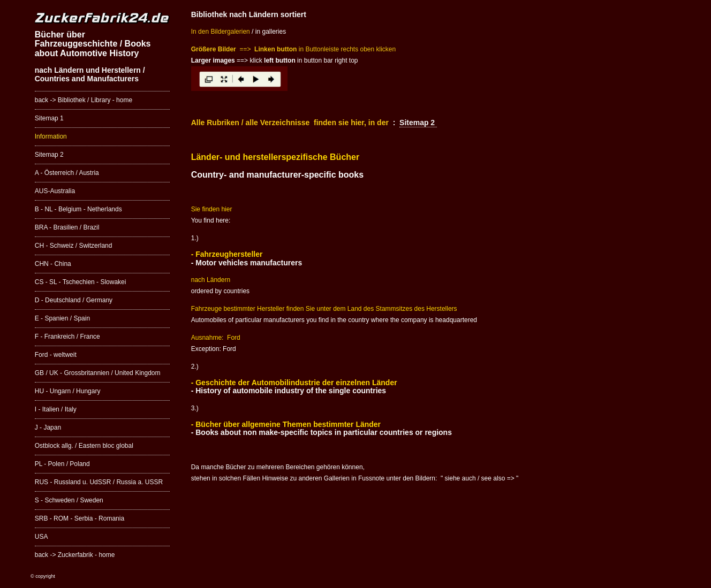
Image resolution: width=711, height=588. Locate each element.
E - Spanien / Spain (62, 318)
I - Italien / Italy (56, 409)
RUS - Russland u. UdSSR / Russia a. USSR (99, 482)
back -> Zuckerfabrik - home (75, 555)
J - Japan (48, 427)
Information (51, 136)
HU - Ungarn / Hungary (68, 391)
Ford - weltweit (56, 355)
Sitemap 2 (49, 155)
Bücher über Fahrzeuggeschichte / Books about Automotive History (93, 44)
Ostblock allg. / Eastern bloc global (84, 446)
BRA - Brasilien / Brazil (67, 227)
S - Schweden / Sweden (69, 500)
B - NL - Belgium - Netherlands (78, 209)
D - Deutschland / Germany (74, 300)
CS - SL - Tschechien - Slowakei (81, 282)
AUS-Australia (55, 191)
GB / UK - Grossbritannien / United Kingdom (98, 373)
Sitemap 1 (49, 118)
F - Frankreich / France (67, 337)
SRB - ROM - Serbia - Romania (80, 518)
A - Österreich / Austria (67, 173)
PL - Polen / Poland (62, 464)
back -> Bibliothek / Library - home (84, 100)
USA (41, 537)
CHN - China (53, 264)
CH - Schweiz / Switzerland (74, 246)
